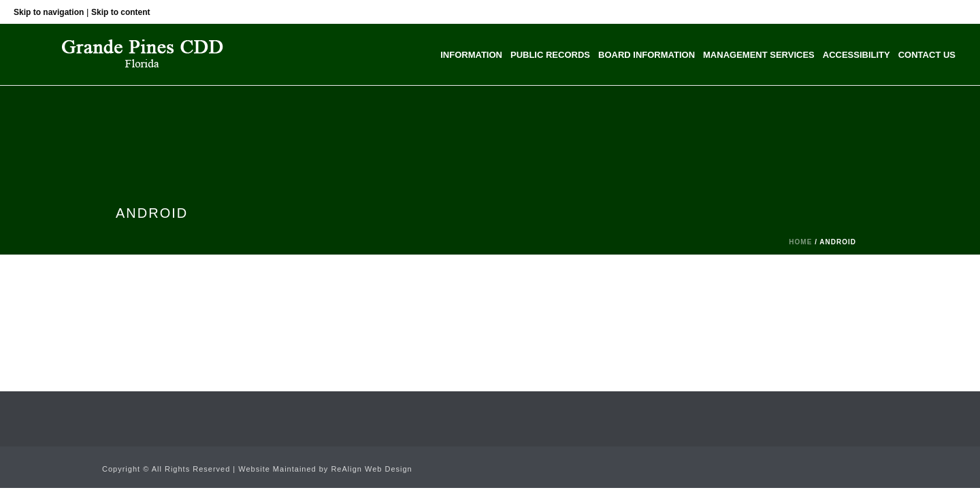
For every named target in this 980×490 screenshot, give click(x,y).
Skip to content (121, 12)
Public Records (550, 55)
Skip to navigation (49, 12)
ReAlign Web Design (371, 469)
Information (471, 55)
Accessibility (856, 55)
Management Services (759, 55)
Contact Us (927, 55)
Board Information (647, 55)
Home (800, 242)
